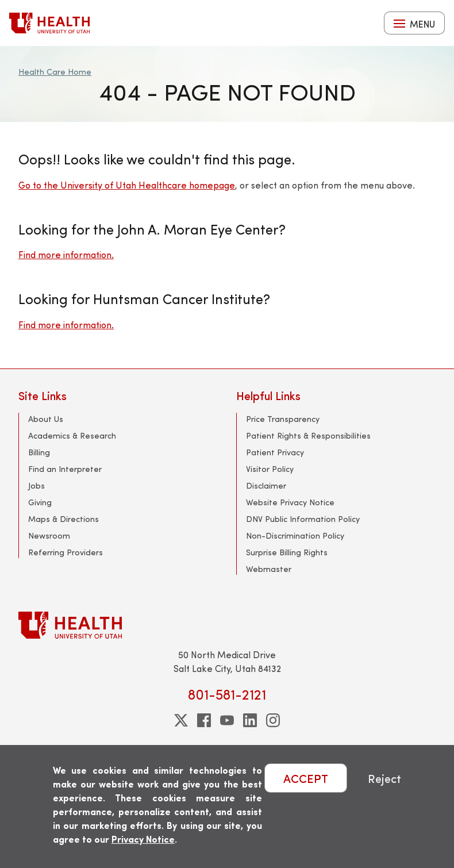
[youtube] (227, 720)
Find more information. (66, 254)
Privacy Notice (143, 839)
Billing (39, 452)
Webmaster (269, 569)
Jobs (36, 485)
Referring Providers (66, 552)
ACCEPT (306, 778)
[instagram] (273, 720)
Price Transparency (283, 419)
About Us (46, 419)
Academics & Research (72, 435)
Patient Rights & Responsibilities (308, 435)
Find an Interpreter (65, 469)
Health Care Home (55, 72)
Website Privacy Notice (290, 502)
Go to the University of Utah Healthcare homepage (127, 185)
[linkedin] (250, 720)
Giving (40, 502)
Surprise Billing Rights (287, 552)
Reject (384, 778)
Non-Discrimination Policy (295, 535)
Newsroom (49, 535)
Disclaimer (266, 485)
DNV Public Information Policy (303, 519)
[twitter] (181, 720)
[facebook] (204, 720)
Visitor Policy (270, 469)
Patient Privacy (275, 452)
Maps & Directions (64, 519)
